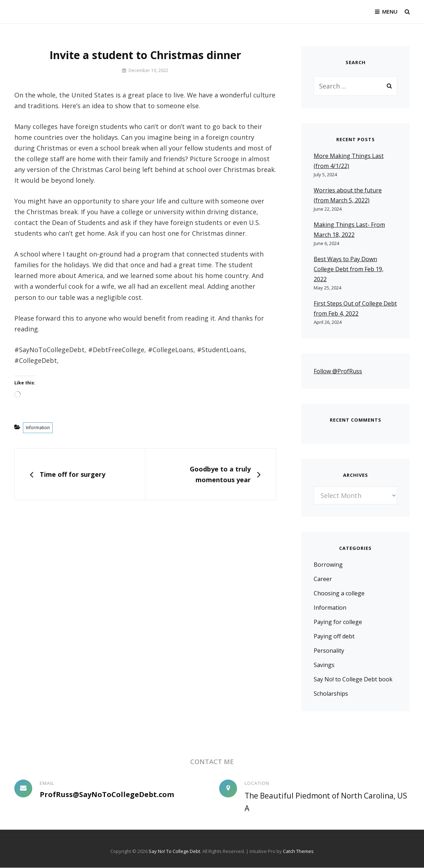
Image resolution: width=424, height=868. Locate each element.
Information (38, 428)
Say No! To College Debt (174, 852)
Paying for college (338, 622)
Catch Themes (298, 852)
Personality (329, 651)
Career (323, 579)
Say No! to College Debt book (353, 680)
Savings (324, 665)
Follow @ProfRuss (338, 371)
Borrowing (328, 565)
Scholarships (331, 694)
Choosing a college (339, 594)
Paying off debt (334, 637)
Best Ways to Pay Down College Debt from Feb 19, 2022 (349, 269)
